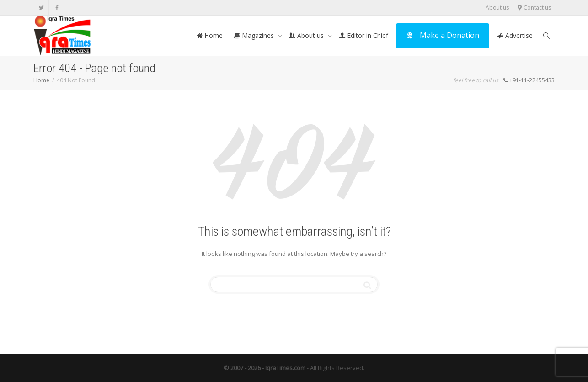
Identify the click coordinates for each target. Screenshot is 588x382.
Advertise (515, 35)
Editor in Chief (363, 35)
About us (497, 8)
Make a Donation (443, 35)
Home (209, 35)
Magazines (255, 35)
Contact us (534, 8)
